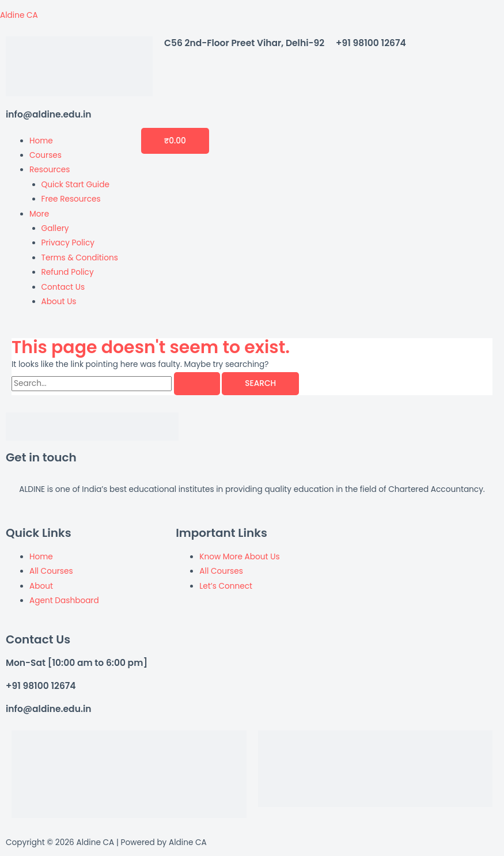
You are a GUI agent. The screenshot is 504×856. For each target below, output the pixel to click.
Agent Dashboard (64, 601)
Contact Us (63, 287)
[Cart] (175, 141)
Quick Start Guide (75, 185)
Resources (50, 170)
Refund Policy (68, 272)
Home (41, 141)
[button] (74, 170)
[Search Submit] (197, 384)
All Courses (51, 571)
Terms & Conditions (80, 258)
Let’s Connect (226, 586)
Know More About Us (239, 557)
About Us (59, 302)
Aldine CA (19, 15)
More (39, 214)
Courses (46, 155)
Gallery (55, 228)
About (41, 586)
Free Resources (71, 199)
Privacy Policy (68, 243)
